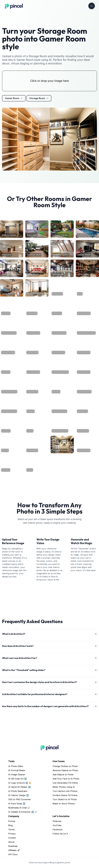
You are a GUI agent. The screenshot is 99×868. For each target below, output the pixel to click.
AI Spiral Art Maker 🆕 (19, 787)
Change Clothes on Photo (65, 766)
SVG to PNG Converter (20, 799)
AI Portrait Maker (17, 770)
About (11, 842)
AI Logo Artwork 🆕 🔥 (20, 783)
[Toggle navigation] (92, 6)
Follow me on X (60, 834)
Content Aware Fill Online (65, 795)
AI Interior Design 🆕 (18, 795)
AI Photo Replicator (18, 791)
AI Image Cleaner (17, 775)
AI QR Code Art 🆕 (17, 779)
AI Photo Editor (16, 766)
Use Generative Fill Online (65, 783)
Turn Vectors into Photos (65, 791)
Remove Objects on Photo (65, 770)
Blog (10, 825)
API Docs (13, 854)
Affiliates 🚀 (14, 850)
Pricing (12, 821)
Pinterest (57, 821)
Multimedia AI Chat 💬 (19, 808)
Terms (11, 829)
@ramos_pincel (64, 862)
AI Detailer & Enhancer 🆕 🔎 (23, 812)
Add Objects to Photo (63, 775)
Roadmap (13, 846)
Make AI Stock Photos (64, 804)
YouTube (57, 825)
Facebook (57, 829)
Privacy (12, 834)
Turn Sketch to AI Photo (65, 799)
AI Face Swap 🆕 (17, 804)
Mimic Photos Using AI (64, 787)
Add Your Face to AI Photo (66, 779)
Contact (12, 838)
